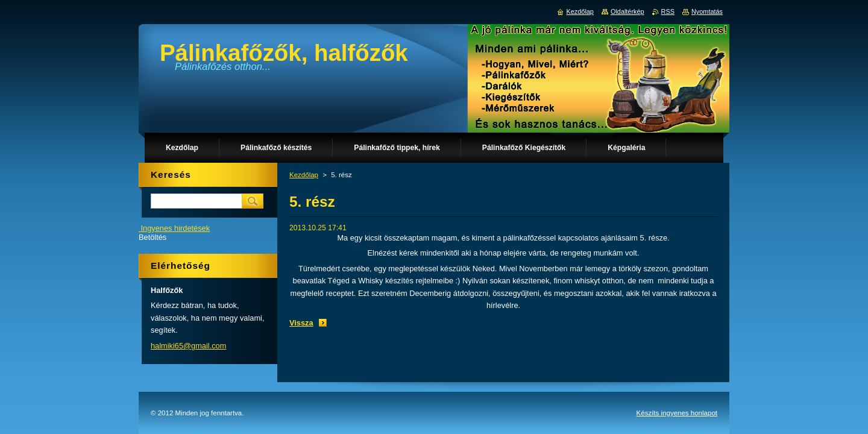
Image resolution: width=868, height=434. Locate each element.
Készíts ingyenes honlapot (677, 392)
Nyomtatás (707, 11)
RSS (668, 11)
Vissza (301, 323)
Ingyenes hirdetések (176, 228)
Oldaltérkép (627, 11)
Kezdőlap (304, 175)
